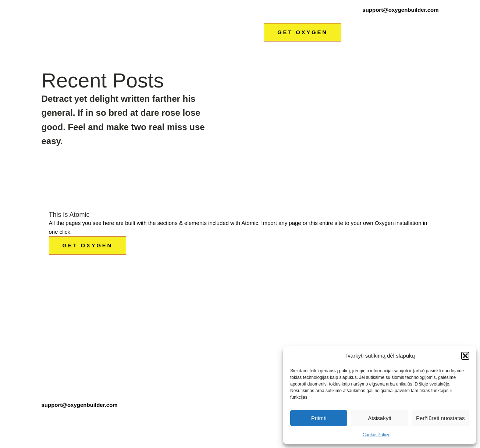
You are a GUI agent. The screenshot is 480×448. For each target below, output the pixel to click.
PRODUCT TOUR (246, 335)
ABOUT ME (173, 307)
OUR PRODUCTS (247, 321)
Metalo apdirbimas (351, 19)
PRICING (304, 292)
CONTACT (305, 335)
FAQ (297, 321)
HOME (167, 292)
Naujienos (403, 19)
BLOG (166, 364)
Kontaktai (427, 19)
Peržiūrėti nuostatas (440, 418)
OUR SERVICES (245, 350)
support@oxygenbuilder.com (400, 10)
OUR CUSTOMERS (183, 335)
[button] (465, 356)
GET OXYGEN (303, 32)
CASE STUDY (176, 350)
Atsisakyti (379, 418)
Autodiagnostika (283, 19)
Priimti (319, 418)
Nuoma (382, 19)
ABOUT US (173, 321)
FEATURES (307, 307)
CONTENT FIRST (247, 292)
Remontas (316, 19)
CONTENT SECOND (250, 307)
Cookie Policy (376, 435)
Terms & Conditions (70, 418)
